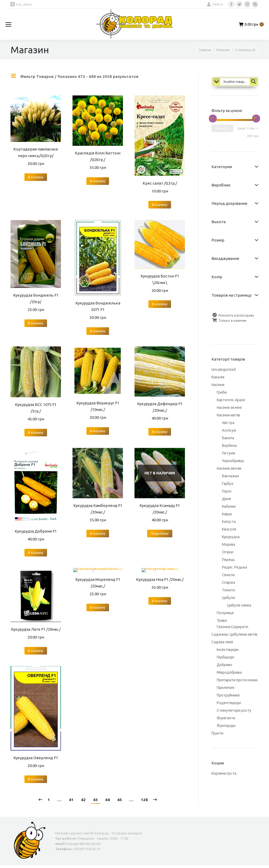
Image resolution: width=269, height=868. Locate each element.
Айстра (228, 423)
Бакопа (228, 438)
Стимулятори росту (234, 710)
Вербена (229, 446)
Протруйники (228, 695)
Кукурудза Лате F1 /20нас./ (36, 629)
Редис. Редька (234, 567)
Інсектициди (228, 650)
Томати (228, 590)
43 (95, 800)
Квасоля (229, 529)
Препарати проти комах (237, 680)
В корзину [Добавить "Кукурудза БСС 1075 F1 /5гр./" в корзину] (36, 433)
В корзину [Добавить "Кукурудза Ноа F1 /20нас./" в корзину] (160, 601)
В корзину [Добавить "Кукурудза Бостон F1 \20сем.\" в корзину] (160, 304)
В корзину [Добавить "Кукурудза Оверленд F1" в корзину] (36, 779)
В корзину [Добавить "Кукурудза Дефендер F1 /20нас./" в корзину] (160, 432)
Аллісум (229, 430)
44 (107, 800)
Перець (228, 560)
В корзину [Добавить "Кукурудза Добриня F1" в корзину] (36, 553)
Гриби (222, 392)
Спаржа (229, 582)
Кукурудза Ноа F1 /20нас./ (160, 579)
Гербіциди (225, 657)
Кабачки (229, 506)
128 (144, 800)
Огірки (228, 552)
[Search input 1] (239, 81)
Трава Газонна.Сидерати (232, 624)
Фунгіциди (226, 726)
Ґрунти (217, 733)
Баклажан (231, 476)
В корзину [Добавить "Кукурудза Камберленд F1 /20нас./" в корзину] (98, 534)
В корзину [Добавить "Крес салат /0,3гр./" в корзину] (160, 205)
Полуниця (225, 613)
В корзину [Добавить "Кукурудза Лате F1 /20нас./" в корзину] (36, 651)
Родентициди (229, 703)
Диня (226, 499)
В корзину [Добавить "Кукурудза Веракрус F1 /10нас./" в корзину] (98, 431)
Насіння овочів (229, 468)
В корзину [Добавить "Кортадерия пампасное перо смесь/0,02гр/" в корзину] (36, 177)
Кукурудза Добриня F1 (36, 531)
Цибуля (228, 598)
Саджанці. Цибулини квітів (234, 634)
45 (120, 800)
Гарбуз (228, 484)
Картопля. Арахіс (231, 400)
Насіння (218, 385)
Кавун (227, 514)
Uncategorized (224, 369)
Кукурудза (231, 537)
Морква (229, 544)
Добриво (224, 665)
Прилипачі (226, 688)
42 (83, 800)
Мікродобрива (229, 672)
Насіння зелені (229, 408)
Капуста (229, 522)
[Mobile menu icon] (8, 24)
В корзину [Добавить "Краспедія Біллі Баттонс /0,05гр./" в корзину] (98, 181)
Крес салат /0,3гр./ (160, 183)
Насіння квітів (228, 415)
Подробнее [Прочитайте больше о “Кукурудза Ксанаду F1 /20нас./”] (160, 534)
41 (71, 800)
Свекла (228, 575)
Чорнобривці (233, 461)
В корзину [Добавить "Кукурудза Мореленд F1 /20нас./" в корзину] (98, 607)
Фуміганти (226, 718)
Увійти (215, 4)
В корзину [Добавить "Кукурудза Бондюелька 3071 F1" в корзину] (98, 331)
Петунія (229, 453)
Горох (227, 491)
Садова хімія (222, 642)
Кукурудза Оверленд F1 (36, 758)
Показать (222, 128)
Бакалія (218, 377)
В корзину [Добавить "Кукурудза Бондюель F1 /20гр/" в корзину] (36, 323)
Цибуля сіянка (239, 605)
